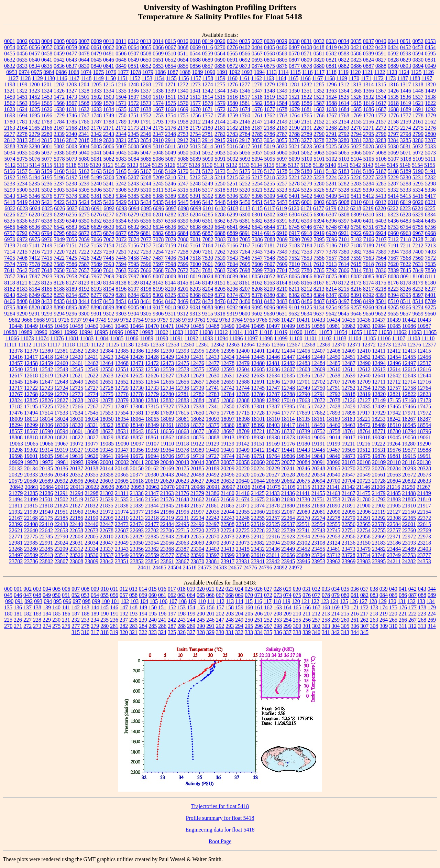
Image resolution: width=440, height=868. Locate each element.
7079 (171, 239)
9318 (220, 314)
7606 (257, 264)
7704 (282, 270)
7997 (134, 276)
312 (412, 626)
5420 (34, 202)
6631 (121, 227)
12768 (31, 394)
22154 (424, 512)
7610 (294, 264)
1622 (430, 103)
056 (114, 595)
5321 (257, 190)
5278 (294, 184)
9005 (133, 307)
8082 (356, 276)
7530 (208, 258)
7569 (418, 258)
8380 (269, 295)
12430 (182, 357)
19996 (92, 462)
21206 (378, 487)
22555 (333, 524)
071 (258, 595)
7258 (183, 252)
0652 (170, 60)
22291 (364, 518)
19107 (152, 444)
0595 (430, 53)
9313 (195, 314)
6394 (319, 221)
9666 (27, 320)
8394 (393, 295)
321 (133, 632)
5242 (121, 184)
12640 (364, 376)
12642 (394, 376)
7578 (34, 264)
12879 (122, 400)
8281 (121, 295)
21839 (137, 506)
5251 (232, 184)
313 (422, 626)
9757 (163, 320)
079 (335, 595)
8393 (381, 295)
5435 (158, 202)
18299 (31, 425)
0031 (307, 41)
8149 (208, 283)
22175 (46, 518)
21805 (409, 499)
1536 (406, 97)
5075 (22, 159)
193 (133, 614)
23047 (107, 543)
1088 (185, 72)
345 (364, 632)
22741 (303, 530)
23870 (197, 561)
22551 (303, 524)
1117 (319, 72)
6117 (269, 208)
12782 (197, 394)
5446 (195, 202)
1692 (430, 109)
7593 (109, 264)
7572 (430, 258)
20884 (47, 487)
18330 (122, 425)
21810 (424, 499)
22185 (61, 518)
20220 (243, 468)
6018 (393, 202)
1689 (406, 109)
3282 (368, 140)
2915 (220, 140)
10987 (424, 326)
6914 (257, 233)
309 (384, 626)
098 (86, 601)
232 (76, 620)
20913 (77, 487)
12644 (424, 376)
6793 (34, 233)
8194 (109, 289)
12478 (228, 363)
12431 (197, 357)
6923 (368, 233)
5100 (307, 159)
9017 (158, 307)
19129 (212, 444)
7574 (10, 264)
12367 (293, 345)
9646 (356, 314)
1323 (34, 91)
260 (345, 620)
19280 (409, 444)
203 (230, 614)
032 (316, 589)
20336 (46, 475)
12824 (16, 400)
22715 (182, 530)
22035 (212, 512)
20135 (46, 468)
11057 (370, 332)
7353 (307, 252)
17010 (288, 400)
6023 (22, 208)
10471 (167, 326)
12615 (409, 369)
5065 (344, 153)
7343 (257, 252)
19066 (46, 444)
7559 (356, 258)
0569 (282, 53)
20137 (76, 468)
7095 (319, 239)
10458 (76, 326)
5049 (170, 153)
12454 (394, 357)
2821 (121, 140)
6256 (71, 215)
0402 (245, 47)
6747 (319, 227)
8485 (294, 301)
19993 (77, 462)
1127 (13, 78)
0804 (269, 60)
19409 (243, 450)
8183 (22, 289)
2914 (208, 140)
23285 (46, 549)
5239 (84, 184)
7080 (183, 239)
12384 (107, 351)
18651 (152, 431)
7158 (158, 245)
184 (47, 614)
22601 (409, 524)
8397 (418, 295)
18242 (394, 419)
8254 (71, 295)
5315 (183, 190)
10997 (131, 332)
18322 (107, 425)
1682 (319, 109)
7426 (84, 258)
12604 (243, 369)
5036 (34, 153)
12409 (349, 351)
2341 (84, 134)
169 (335, 607)
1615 (356, 103)
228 (37, 620)
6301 (257, 215)
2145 (232, 122)
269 (432, 620)
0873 (245, 66)
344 (355, 632)
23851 (122, 561)
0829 (406, 60)
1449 (430, 91)
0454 (430, 47)
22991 (46, 543)
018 (181, 589)
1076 (111, 72)
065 (201, 595)
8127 (71, 283)
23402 (212, 549)
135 (8, 607)
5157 (22, 171)
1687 (381, 109)
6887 (208, 233)
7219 (47, 252)
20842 (16, 487)
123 (325, 601)
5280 (319, 184)
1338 (158, 91)
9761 (200, 320)
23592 (182, 555)
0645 (96, 60)
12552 (137, 369)
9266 (406, 307)
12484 (318, 363)
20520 (243, 475)
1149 (98, 78)
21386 (212, 493)
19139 (228, 444)
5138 (306, 165)
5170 (183, 171)
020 (201, 589)
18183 (348, 419)
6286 (220, 215)
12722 (31, 388)
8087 (381, 276)
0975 (36, 72)
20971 (183, 487)
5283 (356, 184)
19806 (288, 456)
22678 (107, 530)
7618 (368, 264)
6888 (220, 233)
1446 (406, 91)
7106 (369, 239)
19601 (31, 456)
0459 (59, 53)
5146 (405, 165)
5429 (121, 202)
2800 (430, 134)
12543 (61, 369)
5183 (344, 171)
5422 (59, 202)
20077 (288, 462)
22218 (152, 518)
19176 (288, 444)
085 (393, 595)
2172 (121, 128)
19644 (122, 456)
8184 (34, 289)
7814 (356, 270)
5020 (282, 146)
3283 (381, 140)
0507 (133, 53)
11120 (83, 345)
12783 (212, 394)
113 (230, 601)
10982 (349, 326)
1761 (257, 115)
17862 (318, 413)
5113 (22, 165)
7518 (195, 258)
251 (258, 620)
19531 (379, 450)
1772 (381, 115)
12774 (91, 394)
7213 (430, 245)
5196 (59, 177)
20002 (122, 462)
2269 (344, 128)
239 (143, 620)
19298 (16, 450)
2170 (96, 128)
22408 (31, 524)
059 (143, 595)
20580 (31, 481)
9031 (195, 307)
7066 (97, 239)
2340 (71, 134)
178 (422, 607)
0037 (368, 41)
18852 (137, 437)
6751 (368, 227)
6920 (331, 233)
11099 (281, 338)
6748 (331, 227)
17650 (197, 413)
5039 (71, 153)
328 (201, 632)
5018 (257, 146)
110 (202, 601)
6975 (35, 239)
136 (18, 607)
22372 (424, 518)
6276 (96, 215)
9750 (113, 320)
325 (172, 632)
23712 (333, 555)
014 (143, 589)
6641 (232, 227)
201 (210, 614)
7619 (381, 264)
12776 (122, 394)
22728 (258, 530)
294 (239, 626)
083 (374, 595)
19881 (394, 456)
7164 (208, 245)
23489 (409, 549)
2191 (307, 128)
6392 (294, 221)
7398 (406, 252)
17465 (394, 406)
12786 (258, 394)
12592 (212, 369)
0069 (195, 47)
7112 (393, 239)
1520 (282, 97)
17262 (61, 406)
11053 (325, 332)
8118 (9, 283)
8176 (393, 283)
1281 (294, 84)
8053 (282, 276)
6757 (10, 233)
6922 (356, 233)
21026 (243, 487)
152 (172, 607)
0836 (59, 66)
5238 (71, 184)
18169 (333, 419)
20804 (394, 481)
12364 (248, 345)
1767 (331, 115)
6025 (47, 208)
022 (220, 589)
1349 (282, 91)
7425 (71, 258)
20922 (92, 487)
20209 (228, 468)
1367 (381, 91)
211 (306, 614)
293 (230, 626)
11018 (266, 332)
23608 (243, 555)
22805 (91, 537)
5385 (133, 196)
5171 (195, 171)
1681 (307, 109)
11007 (191, 332)
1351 (307, 91)
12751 (333, 388)
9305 (146, 314)
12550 (107, 369)
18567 (31, 431)
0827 (381, 60)
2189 (282, 128)
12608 (303, 369)
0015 (170, 41)
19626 (91, 456)
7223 (96, 252)
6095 (146, 208)
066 (210, 595)
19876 (379, 456)
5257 (282, 184)
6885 (195, 233)
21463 (333, 493)
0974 (24, 72)
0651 (158, 60)
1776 (393, 115)
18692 (212, 431)
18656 (167, 431)
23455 (318, 549)
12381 (61, 351)
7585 (59, 264)
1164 (281, 78)
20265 (333, 468)
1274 (207, 84)
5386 (146, 196)
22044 (228, 512)
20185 (197, 468)
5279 (307, 184)
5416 (418, 196)
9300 (84, 314)
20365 (122, 475)
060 (153, 595)
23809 (91, 561)
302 (316, 626)
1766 (319, 115)
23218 (424, 543)
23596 (197, 555)
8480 (245, 301)
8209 (269, 289)
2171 (109, 128)
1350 (294, 91)
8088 (394, 276)
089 (432, 595)
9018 (170, 307)
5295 (418, 184)
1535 (393, 97)
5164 (109, 171)
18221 (363, 419)
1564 (34, 103)
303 (326, 626)
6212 (343, 208)
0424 (393, 47)
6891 (245, 233)
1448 (418, 91)
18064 (137, 419)
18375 (212, 425)
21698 (288, 499)
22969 (379, 537)
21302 (107, 493)
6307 (331, 215)
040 (393, 589)
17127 (364, 400)
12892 (273, 400)
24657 (235, 567)
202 (220, 614)
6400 (356, 221)
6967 (418, 233)
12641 (379, 376)
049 (47, 595)
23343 (122, 549)
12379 (31, 351)
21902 (379, 506)
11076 (57, 338)
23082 (258, 543)
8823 (47, 307)
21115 (303, 487)
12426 (137, 357)
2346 (146, 134)
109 (192, 601)
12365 (263, 345)
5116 (59, 165)
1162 (257, 78)
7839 (393, 270)
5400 (282, 196)
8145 (183, 283)
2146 (245, 122)
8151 (220, 283)
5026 (344, 146)
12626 (152, 376)
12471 (137, 363)
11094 (221, 338)
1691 (418, 109)
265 (393, 620)
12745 (258, 388)
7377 (319, 252)
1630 (59, 109)
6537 (47, 227)
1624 (22, 109)
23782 (16, 561)
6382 (257, 221)
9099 (282, 307)
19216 (363, 444)
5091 (220, 159)
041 (403, 589)
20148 (122, 468)
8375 (245, 295)
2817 (71, 140)
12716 (424, 382)
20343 (61, 475)
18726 (273, 431)
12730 (137, 388)
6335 (10, 221)
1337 (146, 91)
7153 (96, 245)
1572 (133, 103)
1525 (344, 97)
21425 (258, 493)
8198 (146, 289)
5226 (356, 177)
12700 (288, 382)
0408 (307, 47)
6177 (319, 208)
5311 (158, 190)
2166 (47, 128)
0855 (183, 66)
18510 (394, 425)
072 (268, 595)
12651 (107, 382)
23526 (76, 555)
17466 (409, 406)
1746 (71, 115)
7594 (121, 264)
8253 (59, 295)
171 (355, 607)
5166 (133, 171)
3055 (282, 140)
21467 (349, 493)
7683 (220, 270)
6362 (220, 221)
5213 (208, 177)
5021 (294, 146)
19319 (61, 450)
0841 (109, 66)
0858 (220, 66)
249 (239, 620)
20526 (258, 475)
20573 (424, 475)
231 (66, 620)
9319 (232, 314)
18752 (318, 431)
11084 (102, 338)
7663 (121, 270)
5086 (158, 159)
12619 (46, 376)
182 (27, 614)
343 (345, 632)
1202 (59, 84)
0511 (183, 53)
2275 (418, 128)
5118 (71, 165)
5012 (183, 146)
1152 (135, 78)
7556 (319, 258)
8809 (22, 307)
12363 (233, 345)
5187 (381, 171)
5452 (269, 202)
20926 (107, 487)
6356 (146, 221)
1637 (133, 109)
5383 (109, 196)
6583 (71, 227)
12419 (61, 357)
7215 (22, 252)
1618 (393, 103)
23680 (303, 555)
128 (373, 601)
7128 (418, 239)
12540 (16, 369)
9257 (356, 307)
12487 (349, 363)
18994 (303, 437)
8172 (344, 283)
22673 (91, 530)
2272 (381, 128)
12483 (303, 363)
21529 (107, 499)
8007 (158, 276)
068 (230, 595)
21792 (379, 499)
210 (297, 614)
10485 (197, 326)
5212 (195, 177)
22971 (394, 537)
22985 (31, 543)
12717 (16, 388)
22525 (273, 524)
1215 (108, 84)
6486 (10, 227)
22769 (424, 530)
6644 (269, 227)
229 (47, 620)
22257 (273, 518)
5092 (233, 159)
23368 (167, 549)
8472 (195, 301)
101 (115, 601)
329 (210, 632)
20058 (243, 462)
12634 (273, 376)
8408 (22, 301)
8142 (146, 283)
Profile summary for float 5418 (220, 818)
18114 (288, 419)
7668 (158, 270)
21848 (182, 506)
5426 (109, 202)
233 (85, 620)
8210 (282, 289)
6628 (84, 227)
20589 (46, 481)
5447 (208, 202)
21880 (288, 506)
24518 (190, 567)
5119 (83, 165)
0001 (10, 41)
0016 (183, 41)
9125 (307, 307)
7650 (59, 270)
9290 (22, 314)
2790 (319, 134)
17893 (333, 413)
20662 (288, 481)
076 (307, 595)
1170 (354, 78)
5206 (121, 177)
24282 (409, 561)
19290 (424, 444)
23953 (318, 561)
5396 (232, 196)
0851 (133, 66)
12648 (61, 382)
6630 (109, 227)
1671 (208, 109)
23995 (379, 561)
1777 (406, 115)
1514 (208, 97)
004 (47, 589)
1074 (86, 72)
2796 (381, 134)
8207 (245, 289)
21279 (16, 493)
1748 (96, 115)
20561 (379, 475)
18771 (379, 431)
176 (403, 607)
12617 (16, 376)
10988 (10, 332)
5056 (245, 153)
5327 (331, 190)
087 (412, 595)
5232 (430, 177)
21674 (243, 499)
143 (85, 607)
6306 (319, 215)
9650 (368, 314)
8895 (71, 307)
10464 (137, 326)
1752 (146, 115)
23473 (349, 549)
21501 (46, 499)
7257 (170, 252)
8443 (71, 301)
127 (363, 601)
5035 (22, 153)
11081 (72, 338)
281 (114, 626)
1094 (259, 72)
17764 (273, 413)
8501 (381, 301)
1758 (220, 115)
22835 (152, 537)
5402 (307, 196)
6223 (405, 208)
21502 (61, 499)
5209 (158, 177)
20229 (273, 468)
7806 (344, 270)
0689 (208, 60)
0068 (183, 47)
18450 (318, 425)
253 (278, 620)
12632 (243, 376)
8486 (307, 301)
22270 (303, 518)
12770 (61, 394)
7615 (356, 264)
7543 (232, 258)
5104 (356, 159)
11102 (325, 338)
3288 (10, 146)
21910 (409, 506)
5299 (10, 190)
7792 (331, 270)
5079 (72, 159)
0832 (10, 66)
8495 (331, 301)
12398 (228, 351)
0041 (393, 41)
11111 (10, 345)
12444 (243, 357)
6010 (356, 202)
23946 (303, 561)
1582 (257, 103)
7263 (232, 252)
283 (133, 626)
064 (191, 595)
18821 (61, 437)
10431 (303, 320)
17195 (31, 406)
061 (162, 595)
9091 (220, 307)
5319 (232, 190)
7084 (233, 239)
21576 (167, 499)
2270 (356, 128)
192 (124, 614)
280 (104, 626)
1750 (121, 115)
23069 (197, 543)
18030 (77, 419)
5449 (232, 202)
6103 (233, 208)
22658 (76, 530)
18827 (91, 437)
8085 (369, 276)
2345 (133, 134)
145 (104, 607)
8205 (220, 289)
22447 (107, 524)
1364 (344, 91)
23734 (364, 555)
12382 (76, 351)
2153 (331, 122)
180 (8, 614)
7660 (96, 270)
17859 (303, 413)
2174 (146, 128)
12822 (409, 394)
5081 (97, 159)
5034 (10, 153)
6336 (22, 221)
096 (67, 601)
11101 (310, 338)
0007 (84, 41)
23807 (61, 561)
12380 (46, 351)
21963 (91, 512)
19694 (152, 456)
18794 (409, 431)
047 (27, 595)
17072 (318, 400)
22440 (76, 524)
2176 (170, 128)
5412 (368, 196)
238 (133, 620)
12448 (303, 357)
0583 (344, 53)
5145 (393, 165)
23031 (76, 543)
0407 (294, 47)
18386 (228, 425)
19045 (394, 437)
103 (134, 601)
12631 (228, 376)
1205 (96, 84)
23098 (288, 543)
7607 (269, 264)
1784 (59, 122)
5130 (207, 165)
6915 (269, 233)
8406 (10, 301)
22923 (288, 537)
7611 (306, 264)
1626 (47, 109)
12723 (46, 388)
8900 (121, 307)
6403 (381, 221)
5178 (282, 171)
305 (345, 626)
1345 (232, 91)
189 (95, 614)
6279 (133, 215)
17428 (333, 406)
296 (258, 626)
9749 (101, 320)
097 (77, 601)
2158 (393, 122)
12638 (333, 376)
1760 (245, 115)
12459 (46, 363)
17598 (152, 413)
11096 (236, 338)
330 (220, 632)
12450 (333, 357)
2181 (220, 128)
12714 (409, 382)
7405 (10, 258)
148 (133, 607)
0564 (220, 53)
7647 (34, 270)
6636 (170, 227)
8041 (245, 276)
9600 (245, 314)
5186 (368, 171)
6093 (121, 208)
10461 (107, 326)
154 (191, 607)
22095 (349, 512)
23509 (31, 555)
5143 (368, 165)
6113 (245, 208)
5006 (109, 146)
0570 (294, 53)
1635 (121, 109)
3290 (34, 146)
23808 (76, 561)
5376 (47, 196)
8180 (430, 283)
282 (124, 626)
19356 (137, 450)
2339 (59, 134)
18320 (76, 425)
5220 (282, 177)
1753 (158, 115)
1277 (244, 84)
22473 (122, 524)
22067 (288, 512)
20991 (213, 487)
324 (162, 632)
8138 (121, 283)
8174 (368, 283)
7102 (356, 239)
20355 (91, 475)
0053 (430, 41)
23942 (273, 561)
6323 (393, 215)
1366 (368, 91)
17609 (167, 413)
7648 (47, 270)
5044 (109, 153)
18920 (243, 437)
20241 (288, 468)
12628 (182, 376)
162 (268, 607)
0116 (207, 47)
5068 (381, 153)
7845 (406, 270)
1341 (195, 91)
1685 (356, 109)
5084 (134, 159)
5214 (220, 177)
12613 (379, 369)
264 (384, 620)
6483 (406, 221)
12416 (16, 357)
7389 (381, 252)
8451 (121, 301)
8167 (319, 283)
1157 (195, 78)
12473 (167, 363)
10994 (86, 332)
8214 (331, 289)
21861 (212, 506)
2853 (133, 140)
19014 (333, 437)
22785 (46, 537)
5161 (71, 171)
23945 (288, 561)
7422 (59, 258)
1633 (96, 109)
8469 (183, 301)
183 (37, 614)
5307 (109, 190)
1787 (96, 122)
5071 (406, 153)
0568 (269, 53)
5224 (331, 177)
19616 (76, 456)
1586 (307, 103)
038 (374, 589)
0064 (133, 47)
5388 (158, 196)
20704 (349, 481)
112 (220, 601)
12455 (409, 357)
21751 (318, 499)
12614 (394, 369)
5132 (232, 165)
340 (316, 632)
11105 (369, 338)
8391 (356, 295)
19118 (182, 444)
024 (239, 589)
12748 (288, 388)
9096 (269, 307)
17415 (303, 406)
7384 (368, 252)
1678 (282, 109)
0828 (393, 60)
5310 (146, 190)
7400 (418, 252)
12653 (137, 382)
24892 (280, 567)
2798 (406, 134)
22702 (152, 530)
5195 (47, 177)
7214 (10, 252)
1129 (37, 78)
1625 (34, 109)
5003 (71, 146)
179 (432, 607)
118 (277, 601)
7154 (109, 245)
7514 (183, 258)
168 (326, 607)
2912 (183, 140)
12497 (409, 363)
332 (239, 632)
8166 (307, 283)
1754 (170, 115)
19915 (409, 456)
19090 (122, 444)
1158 (208, 78)
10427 (288, 320)
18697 (228, 431)
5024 (319, 146)
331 (230, 632)
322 (143, 632)
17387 (273, 406)
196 (162, 614)
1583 (269, 103)
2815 (47, 140)
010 (104, 589)
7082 (208, 239)
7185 (319, 245)
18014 (46, 419)
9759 (188, 320)
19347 (122, 450)
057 (124, 595)
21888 (318, 506)
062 (172, 595)
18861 (152, 437)
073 (278, 595)
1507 (133, 97)
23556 (137, 555)
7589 (96, 264)
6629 (96, 227)
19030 (379, 437)
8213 (319, 289)
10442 (409, 320)
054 (95, 595)
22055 (243, 512)
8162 (257, 283)
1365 (356, 91)
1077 (123, 72)
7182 (282, 245)
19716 (182, 456)
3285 (406, 140)
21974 (122, 512)
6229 (47, 215)
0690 (220, 60)
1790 (133, 122)
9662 (14, 320)
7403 (430, 252)
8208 (257, 289)
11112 (25, 345)
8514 (418, 301)
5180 (307, 171)
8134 (109, 283)
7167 (245, 245)
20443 (167, 475)
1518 (257, 97)
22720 (197, 530)
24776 (250, 567)
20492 (212, 475)
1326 (59, 91)
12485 (333, 363)
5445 (183, 202)
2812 (10, 140)
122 (315, 601)
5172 (208, 171)
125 (344, 601)
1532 (368, 97)
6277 (109, 215)
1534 (381, 97)
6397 (344, 221)
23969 (349, 561)
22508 (228, 524)
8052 (270, 276)
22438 (61, 524)
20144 (107, 468)
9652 (381, 314)
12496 (394, 363)
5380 (84, 196)
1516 (232, 97)
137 (27, 607)
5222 (307, 177)
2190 (294, 128)
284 (143, 626)
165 (297, 607)
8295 (146, 295)
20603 (107, 481)
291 (210, 626)
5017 (245, 146)
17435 (364, 406)
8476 (220, 301)
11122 (97, 345)
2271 (368, 128)
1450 (10, 97)
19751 (258, 456)
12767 (16, 394)
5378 (71, 196)
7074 (134, 239)
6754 (406, 227)
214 (335, 614)
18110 (273, 419)
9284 (10, 314)
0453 (418, 47)
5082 (109, 159)
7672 (183, 270)
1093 (247, 72)
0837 (71, 66)
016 (162, 589)
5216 (245, 177)
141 (66, 607)
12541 (31, 369)
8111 (431, 276)
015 (153, 589)
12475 (182, 363)
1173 (390, 78)
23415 (243, 549)
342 (335, 632)
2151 (307, 122)
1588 (331, 103)
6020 (418, 202)
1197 (427, 78)
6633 (146, 227)
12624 (122, 376)
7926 (59, 276)
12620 (61, 376)
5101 (319, 159)
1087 (173, 72)
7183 (294, 245)
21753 (333, 499)
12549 (91, 369)
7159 (170, 245)
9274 (418, 307)
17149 (379, 400)
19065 (31, 444)
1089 (197, 72)
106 (163, 601)
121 (306, 601)
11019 (281, 332)
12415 (424, 351)
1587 (319, 103)
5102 (332, 159)
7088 (270, 239)
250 (249, 620)
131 (402, 601)
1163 (269, 78)
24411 (144, 567)
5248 (195, 184)
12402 (273, 351)
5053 (220, 153)
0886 (356, 66)
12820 (379, 394)
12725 (76, 388)
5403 (319, 196)
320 (124, 632)
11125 (112, 345)
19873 (349, 456)
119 (286, 601)
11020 (295, 332)
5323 (282, 190)
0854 (170, 66)
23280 (31, 549)
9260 (368, 307)
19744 (228, 456)
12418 (46, 357)
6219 (368, 208)
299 (287, 626)
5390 (183, 196)
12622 (91, 376)
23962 (333, 561)
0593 (406, 53)
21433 (273, 493)
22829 (137, 537)
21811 (16, 506)
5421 (47, 202)
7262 (220, 252)
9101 (294, 307)
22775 (31, 537)
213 (326, 614)
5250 (220, 184)
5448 (220, 202)
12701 (303, 382)
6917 (294, 233)
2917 (245, 140)
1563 (22, 103)
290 (201, 626)
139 (47, 607)
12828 (76, 400)
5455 (294, 202)
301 (307, 626)
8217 (368, 289)
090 (9, 601)
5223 (319, 177)
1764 (294, 115)
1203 (71, 84)
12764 (424, 388)
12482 (288, 363)
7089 (282, 239)
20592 (61, 481)
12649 (76, 382)
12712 (394, 382)
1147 (74, 78)
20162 (152, 468)
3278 (319, 140)
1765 (307, 115)
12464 (107, 363)
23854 (152, 561)
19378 (182, 450)
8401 (430, 295)
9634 (307, 314)
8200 (170, 289)
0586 (356, 53)
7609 (282, 264)
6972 (22, 239)
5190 (418, 171)
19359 (152, 450)
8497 (344, 301)
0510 (170, 53)
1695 (34, 115)
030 (297, 589)
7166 (232, 245)
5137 (294, 165)
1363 (331, 91)
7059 (84, 239)
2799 (418, 134)
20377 (137, 475)
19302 (31, 450)
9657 (406, 314)
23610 (258, 555)
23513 (46, 555)
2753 (183, 134)
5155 (430, 165)
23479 (364, 549)
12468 (122, 363)
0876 (282, 66)
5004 (84, 146)
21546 (137, 499)
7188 (356, 245)
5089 (196, 159)
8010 (183, 276)
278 (85, 626)
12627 (167, 376)
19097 (137, 444)
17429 (349, 406)
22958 (364, 537)
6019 (406, 202)
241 (162, 620)
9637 (319, 314)
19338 (91, 450)
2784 (245, 134)
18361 (167, 425)
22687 (122, 530)
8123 (34, 283)
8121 (22, 283)
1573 (146, 103)
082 (364, 595)
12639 (349, 376)
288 (181, 626)
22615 (424, 524)
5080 (84, 159)
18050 (107, 419)
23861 (167, 561)
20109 (379, 462)
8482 (269, 301)
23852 (137, 561)
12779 (152, 394)
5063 (319, 153)
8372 (220, 295)
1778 (418, 115)
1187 (402, 78)
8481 (257, 301)
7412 (34, 258)
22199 (91, 518)
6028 (84, 208)
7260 (195, 252)
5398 (257, 196)
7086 (257, 239)
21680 (273, 499)
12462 (91, 363)
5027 (356, 146)
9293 (47, 314)
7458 (133, 258)
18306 (46, 425)
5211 (183, 177)
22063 (273, 512)
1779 (430, 115)
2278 (22, 134)
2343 (109, 134)
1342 (208, 91)
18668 (182, 431)
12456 (424, 357)
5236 (47, 184)
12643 (409, 376)
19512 (364, 450)
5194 (34, 177)
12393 (182, 351)
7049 (59, 239)
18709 (243, 431)
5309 (133, 190)
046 (18, 595)
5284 (368, 184)
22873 (228, 537)
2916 (232, 140)
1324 (47, 91)
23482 (379, 549)
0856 (195, 66)
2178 (183, 128)
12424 (122, 357)
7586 (71, 264)
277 (76, 626)
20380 (152, 475)
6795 (59, 233)
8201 (183, 289)
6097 (171, 208)
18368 (182, 425)
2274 (406, 128)
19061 (424, 437)
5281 (331, 184)
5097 (282, 159)
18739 (303, 431)
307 (364, 626)
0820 (319, 60)
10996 (116, 332)
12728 (107, 388)
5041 (96, 153)
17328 (182, 406)
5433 (133, 202)
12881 (152, 400)
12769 (46, 394)
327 (191, 632)
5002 (59, 146)
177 (412, 607)
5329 (356, 190)
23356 (137, 549)
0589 (368, 53)
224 (432, 614)
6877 (121, 233)
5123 (133, 165)
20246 (303, 468)
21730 (303, 499)
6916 (282, 233)
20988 (198, 487)
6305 (307, 215)
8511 (405, 301)
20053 (212, 462)
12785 (243, 394)
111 (211, 601)
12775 (107, 394)
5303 (59, 190)
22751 (349, 530)
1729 (59, 115)
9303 (121, 314)
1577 (195, 103)
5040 (84, 153)
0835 (47, 66)
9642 (331, 314)
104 (144, 601)
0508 (146, 53)
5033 (430, 146)
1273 (195, 84)
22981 (16, 543)
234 (95, 620)
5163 (96, 171)
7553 (307, 258)
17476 (16, 413)
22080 (303, 512)
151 (162, 607)
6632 (133, 227)
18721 (258, 431)
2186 (245, 128)
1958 (183, 122)
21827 (76, 506)
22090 (333, 512)
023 (230, 589)
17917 (364, 413)
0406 (282, 47)
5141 (343, 165)
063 (181, 595)
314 (432, 626)
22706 (167, 530)
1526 (356, 97)
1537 (418, 97)
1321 (10, 91)
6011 (368, 202)
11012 (221, 332)
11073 (27, 338)
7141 (34, 245)
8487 (319, 301)
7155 (121, 245)
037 (364, 589)
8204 (208, 289)
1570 (109, 103)
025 (249, 589)
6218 (356, 208)
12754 (364, 388)
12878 (107, 400)
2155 (356, 122)
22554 (318, 524)
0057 (47, 47)
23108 (318, 543)
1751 (133, 115)
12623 (107, 376)
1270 (158, 84)
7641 (10, 270)
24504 (175, 567)
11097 (251, 338)
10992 (71, 332)
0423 (381, 47)
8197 (133, 289)
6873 (96, 233)
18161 (318, 419)
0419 (331, 47)
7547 (257, 258)
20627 (197, 481)
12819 (364, 394)
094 (48, 601)
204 (239, 614)
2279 (34, 134)
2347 (158, 134)
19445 (318, 450)
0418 (319, 47)
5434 (146, 202)
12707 (333, 382)
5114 (35, 165)
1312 (343, 84)
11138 (127, 345)
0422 (368, 47)
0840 (96, 66)
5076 (35, 159)
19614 (61, 456)
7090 (295, 239)
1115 (295, 72)
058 (133, 595)
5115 (47, 165)
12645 (16, 382)
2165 (34, 128)
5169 (170, 171)
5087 (171, 159)
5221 (294, 177)
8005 (146, 276)
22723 (212, 530)
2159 (406, 122)
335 (268, 632)
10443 (424, 320)
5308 (121, 190)
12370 (339, 345)
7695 (232, 270)
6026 (59, 208)
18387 (243, 425)
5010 (158, 146)
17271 (107, 406)
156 (210, 607)
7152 (84, 245)
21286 (46, 493)
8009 (171, 276)
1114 (283, 72)
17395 (288, 406)
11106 (384, 338)
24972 (296, 567)
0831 (430, 60)
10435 (349, 320)
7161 (195, 245)
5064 (331, 153)
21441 (303, 493)
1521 (294, 97)
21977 (137, 512)
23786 (31, 561)
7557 (331, 258)
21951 (61, 512)
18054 (122, 419)
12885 (212, 400)
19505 (349, 450)
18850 (122, 437)
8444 (84, 301)
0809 (307, 60)
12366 (278, 345)
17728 (258, 413)
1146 (62, 78)
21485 (394, 493)
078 (326, 595)
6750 (356, 227)
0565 (232, 53)
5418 (10, 202)
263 (374, 620)
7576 (22, 264)
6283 (183, 215)
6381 (245, 221)
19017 (349, 437)
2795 (368, 134)
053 (85, 595)
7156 (133, 245)
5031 (406, 146)
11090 (161, 338)
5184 (356, 171)
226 (18, 620)
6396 (331, 221)
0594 (418, 53)
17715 (243, 413)
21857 (197, 506)
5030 (393, 146)
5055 (232, 153)
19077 (92, 444)
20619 (152, 481)
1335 (121, 91)
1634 (109, 109)
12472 (152, 363)
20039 (152, 462)
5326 (319, 190)
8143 (158, 283)
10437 (379, 320)
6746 (307, 227)
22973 (424, 537)
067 (220, 595)
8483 (282, 301)
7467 (146, 258)
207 (268, 614)
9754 (138, 320)
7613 (331, 264)
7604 (232, 264)
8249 (34, 295)
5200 (109, 177)
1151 (123, 78)
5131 (219, 165)
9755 (151, 320)
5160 (59, 171)
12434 (228, 357)
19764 (273, 456)
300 (297, 626)
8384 (319, 295)
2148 (269, 122)
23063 (182, 543)
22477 (152, 524)
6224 (418, 208)
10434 (333, 320)
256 (307, 620)
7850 (430, 270)
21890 (333, 506)
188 (85, 614)
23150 (364, 543)
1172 (378, 78)
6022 (10, 208)
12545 (76, 369)
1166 (305, 78)
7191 (393, 245)
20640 (243, 481)
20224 (258, 468)
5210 (170, 177)
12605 (258, 369)
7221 (71, 252)
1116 (307, 72)
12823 (424, 394)
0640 (34, 60)
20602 (91, 481)
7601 (208, 264)
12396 (212, 351)
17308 (137, 406)
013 (133, 589)
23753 (409, 555)
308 (374, 626)
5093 (245, 159)
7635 (430, 264)
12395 (197, 351)
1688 (393, 109)
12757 (394, 388)
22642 (46, 530)
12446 (273, 357)
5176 (257, 171)
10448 (16, 326)
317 (95, 632)
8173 (356, 283)
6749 (344, 227)
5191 (430, 171)
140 (56, 607)
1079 (148, 72)
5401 (294, 196)
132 (411, 601)
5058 (269, 153)
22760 (409, 530)
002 (27, 589)
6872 (84, 233)
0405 (269, 47)
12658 (212, 382)
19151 (258, 444)
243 (181, 620)
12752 (349, 388)
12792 (333, 394)
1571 (121, 103)
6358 (170, 221)
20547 (349, 475)
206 (258, 614)
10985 (394, 326)
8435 (59, 301)
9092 (232, 307)
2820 (109, 140)
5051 (195, 153)
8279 (109, 295)
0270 (220, 47)
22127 (394, 512)
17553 (107, 413)
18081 (183, 419)
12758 (409, 388)
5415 (406, 196)
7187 (344, 245)
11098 (266, 338)
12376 (414, 345)
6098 (183, 208)
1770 (368, 115)
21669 (228, 499)
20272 (364, 468)
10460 (91, 326)
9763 (225, 320)
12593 (228, 369)
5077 (47, 159)
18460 (333, 425)
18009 (16, 419)
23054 (152, 543)
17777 (288, 413)
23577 (167, 555)
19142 (243, 444)
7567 (393, 258)
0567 (257, 53)
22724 (228, 530)
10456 (61, 326)
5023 (307, 146)
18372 (197, 425)
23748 (379, 555)
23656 (288, 555)
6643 (257, 227)
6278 (121, 215)
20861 (32, 487)
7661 (109, 270)
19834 (303, 456)
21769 (349, 499)
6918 (307, 233)
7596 (146, 264)
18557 (16, 431)
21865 (228, 506)
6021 (430, 202)
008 (85, 589)
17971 (409, 413)
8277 (96, 295)
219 (384, 614)
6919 (319, 233)
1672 (220, 109)
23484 (394, 549)
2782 (220, 134)
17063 (303, 400)
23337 (107, 549)
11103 (340, 338)
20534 (318, 475)
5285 (381, 184)
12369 (323, 345)
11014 (236, 332)
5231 (418, 177)
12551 (122, 369)
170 (345, 607)
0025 (245, 41)
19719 (197, 456)
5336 (430, 190)
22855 (197, 537)
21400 (228, 493)
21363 (167, 493)
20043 (182, 462)
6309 (356, 215)
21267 (423, 487)
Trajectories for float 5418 (220, 806)
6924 (381, 233)
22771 (16, 537)
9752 (126, 320)
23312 (76, 549)
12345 (142, 345)
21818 (46, 506)
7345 (269, 252)
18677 (197, 431)
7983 (121, 276)
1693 (10, 115)
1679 (294, 109)
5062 (307, 153)
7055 (72, 239)
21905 (394, 506)
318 (104, 632)
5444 (170, 202)
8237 (430, 289)
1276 (232, 84)
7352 (294, 252)
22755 (379, 530)
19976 (46, 462)
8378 (257, 295)
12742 (228, 388)
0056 (34, 47)
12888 (243, 400)
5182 (331, 171)
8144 (170, 283)
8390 (344, 295)
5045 (121, 153)
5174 (232, 171)
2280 (47, 134)
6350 (84, 221)
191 (114, 614)
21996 (182, 512)
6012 (381, 202)
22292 (379, 518)
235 (104, 620)
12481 (273, 363)
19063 (16, 444)
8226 (406, 289)
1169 (342, 78)
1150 (111, 78)
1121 (367, 72)
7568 (406, 258)
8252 (47, 295)
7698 (245, 270)
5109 (418, 159)
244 (191, 620)
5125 (157, 165)
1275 (220, 84)
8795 (10, 307)
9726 (64, 320)
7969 (109, 276)
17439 (379, 406)
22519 (258, 524)
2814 (34, 140)
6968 (430, 233)
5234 (22, 184)
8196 (121, 289)
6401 (368, 221)
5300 (22, 190)
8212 (307, 289)
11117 (54, 345)
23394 (197, 549)
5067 (368, 153)
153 (181, 607)
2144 (220, 122)
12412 (394, 351)
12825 (31, 400)
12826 (46, 400)
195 (153, 614)
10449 (31, 326)
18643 (137, 431)
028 (278, 589)
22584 (394, 524)
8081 (344, 276)
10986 (409, 326)
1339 (170, 91)
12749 (303, 388)
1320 (430, 84)
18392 (258, 425)
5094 (257, 159)
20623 (182, 481)
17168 (409, 400)
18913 (228, 437)
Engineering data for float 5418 (220, 830)
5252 (245, 184)
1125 (416, 72)
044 (432, 589)
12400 (243, 351)
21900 (364, 506)
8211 (294, 289)
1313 (356, 84)
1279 (269, 84)
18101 (258, 419)
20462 (182, 475)
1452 (34, 97)
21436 (288, 493)
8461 (146, 301)
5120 (96, 165)
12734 (167, 388)
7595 (133, 264)
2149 (282, 122)
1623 (10, 109)
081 (355, 595)
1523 (319, 97)
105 (154, 601)
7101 (344, 239)
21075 (274, 487)
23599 (228, 555)
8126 (59, 283)
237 (124, 620)
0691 (232, 60)
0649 (133, 60)
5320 (245, 190)
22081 (318, 512)
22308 (394, 518)
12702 (318, 382)
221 (403, 614)
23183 (379, 543)
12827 (61, 400)
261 (355, 620)
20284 (394, 468)
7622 (406, 264)
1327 (71, 91)
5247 (183, 184)
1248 (133, 84)
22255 (258, 518)
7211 (405, 245)
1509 (146, 97)
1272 (183, 84)
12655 (167, 382)
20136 (61, 468)
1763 (282, 115)
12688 (243, 382)
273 (37, 626)
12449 (318, 357)
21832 (91, 506)
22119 (379, 512)
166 (307, 607)
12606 (273, 369)
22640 (31, 530)
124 (334, 601)
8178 (406, 283)
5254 (257, 184)
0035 (356, 41)
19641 (107, 456)
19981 (62, 462)
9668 (39, 320)
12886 (228, 400)
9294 (59, 314)
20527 (273, 475)
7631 (418, 264)
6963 (406, 233)
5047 (146, 153)
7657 (84, 270)
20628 (212, 481)
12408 (333, 351)
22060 (258, 512)
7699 (257, 270)
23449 (288, 549)
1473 (71, 97)
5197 (71, 177)
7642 (22, 270)
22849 (182, 537)
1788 (109, 122)
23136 (349, 543)
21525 (91, 499)
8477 (232, 301)
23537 (107, 555)
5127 (182, 165)
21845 (167, 506)
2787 (282, 134)
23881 (212, 561)
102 (125, 601)
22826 (122, 537)
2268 (331, 128)
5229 (393, 177)
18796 (424, 431)
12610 (333, 369)
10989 (25, 332)
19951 (424, 456)
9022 (183, 307)
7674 (195, 270)
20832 (409, 481)
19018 (364, 437)
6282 (170, 215)
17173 (424, 400)
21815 (31, 506)
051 (66, 595)
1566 (59, 103)
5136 (281, 165)
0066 (158, 47)
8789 (430, 301)
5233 (10, 184)
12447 (288, 357)
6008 (344, 202)
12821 (394, 394)
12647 (46, 382)
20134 (31, 468)
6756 (430, 227)
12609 (318, 369)
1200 (34, 84)
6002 (319, 202)
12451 (349, 357)
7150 (59, 245)
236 (114, 620)
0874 (257, 66)
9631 (282, 314)
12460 (61, 363)
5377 (59, 196)
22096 (364, 512)
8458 (133, 301)
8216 (356, 289)
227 (27, 620)
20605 (122, 481)
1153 (147, 78)
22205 (107, 518)
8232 (418, 289)
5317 (208, 190)
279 (95, 626)
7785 (319, 270)
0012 (133, 41)
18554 (424, 425)
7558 (344, 258)
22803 (76, 537)
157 (220, 607)
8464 (158, 301)
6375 (232, 221)
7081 (196, 239)
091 (19, 601)
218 (374, 614)
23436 (273, 549)
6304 (294, 215)
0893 (406, 66)
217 (364, 614)
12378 (16, 351)
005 (56, 589)
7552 (294, 258)
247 (220, 620)
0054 (10, 47)
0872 (232, 66)
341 (326, 632)
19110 (167, 444)
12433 (212, 357)
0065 (146, 47)
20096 (333, 462)
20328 (424, 468)
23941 (258, 561)
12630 (212, 376)
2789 (307, 134)
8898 (96, 307)
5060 (282, 153)
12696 (273, 382)
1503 (109, 97)
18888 (212, 437)
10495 (258, 326)
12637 (318, 376)
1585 (294, 103)
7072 (121, 239)
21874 (258, 506)
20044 (197, 462)
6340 (71, 221)
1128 (25, 78)
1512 (183, 97)
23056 (167, 543)
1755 (183, 115)
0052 (418, 41)
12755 (379, 388)
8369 (208, 295)
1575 (170, 103)
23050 (137, 543)
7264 (245, 252)
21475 (364, 493)
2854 (146, 140)
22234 (197, 518)
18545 (409, 425)
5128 (195, 165)
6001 (307, 202)
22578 (379, 524)
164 (287, 607)
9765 (250, 320)
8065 (295, 276)
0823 (356, 60)
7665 (133, 270)
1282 (306, 84)
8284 (133, 295)
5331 (381, 190)
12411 (379, 351)
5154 (417, 165)
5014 (208, 146)
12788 (288, 394)
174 (384, 607)
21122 (318, 487)
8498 (356, 301)
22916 (273, 537)
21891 (349, 506)
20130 (424, 462)
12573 (182, 369)
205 (249, 614)
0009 (96, 41)
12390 (167, 351)
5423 (71, 202)
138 (37, 607)
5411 (356, 196)
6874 (109, 233)
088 (422, 595)
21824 (61, 506)
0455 (10, 53)
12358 (172, 345)
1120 (355, 72)
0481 (109, 53)
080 (345, 595)
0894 (418, 66)
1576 (183, 103)
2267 (319, 128)
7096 (332, 239)
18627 (107, 431)
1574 (158, 103)
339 (307, 632)
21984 (152, 512)
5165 (121, 171)
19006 (318, 437)
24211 (394, 561)
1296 (331, 84)
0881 (331, 66)
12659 (228, 382)
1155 (171, 78)
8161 (245, 283)
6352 (96, 221)
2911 (170, 140)
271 (18, 626)
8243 (10, 295)
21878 (273, 506)
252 (268, 620)
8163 (269, 283)
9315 (208, 314)
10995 (101, 332)
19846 (333, 456)
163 (278, 607)
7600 (195, 264)
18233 (378, 419)
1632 (84, 109)
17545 (91, 413)
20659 (273, 481)
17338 (197, 406)
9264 (381, 307)
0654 (183, 60)
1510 (158, 97)
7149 (47, 245)
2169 (84, 128)
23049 (122, 543)
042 (412, 589)
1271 (170, 84)
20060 (258, 462)
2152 (319, 122)
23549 (122, 555)
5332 (393, 190)
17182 (16, 406)
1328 (84, 91)
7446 (121, 258)
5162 (84, 171)
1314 (368, 84)
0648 (121, 60)
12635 (288, 376)
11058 (385, 332)
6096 (158, 208)
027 (268, 589)
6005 (331, 202)
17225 (46, 406)
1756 (195, 115)
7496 (170, 258)
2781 (208, 134)
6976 (47, 239)
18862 (167, 437)
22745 (333, 530)
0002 (22, 41)
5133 (244, 165)
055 (104, 595)
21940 (46, 512)
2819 (96, 140)
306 (355, 626)
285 (153, 626)
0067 (170, 47)
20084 (303, 462)
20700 (333, 481)
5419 (22, 202)
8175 (381, 283)
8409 (34, 301)
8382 (294, 295)
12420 (76, 357)
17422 (318, 406)
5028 (368, 146)
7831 (368, 270)
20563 (394, 475)
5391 (195, 196)
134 (431, 601)
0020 (220, 41)
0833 (22, 66)
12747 (273, 388)
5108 (406, 159)
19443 (303, 450)
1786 (84, 122)
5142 (355, 165)
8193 (96, 289)
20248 (318, 468)
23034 (91, 543)
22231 (182, 518)
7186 (331, 245)
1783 (47, 122)
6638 (195, 227)
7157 (146, 245)
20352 (76, 475)
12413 (409, 351)
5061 (294, 153)
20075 (273, 462)
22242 (212, 518)
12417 (31, 357)
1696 (47, 115)
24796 (265, 567)
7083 (220, 239)
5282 (344, 184)
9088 (208, 307)
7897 (35, 276)
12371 (354, 345)
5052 (208, 153)
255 (297, 620)
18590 (46, 431)
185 (56, 614)
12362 (218, 345)
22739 (288, 530)
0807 (294, 60)
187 (76, 614)
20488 (197, 475)
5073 (430, 153)
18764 (364, 431)
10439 (394, 320)
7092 (307, 239)
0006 (71, 41)
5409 (331, 196)
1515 (220, 97)
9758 (175, 320)
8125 (47, 283)
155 (201, 607)
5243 (133, 184)
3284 (393, 140)
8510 (393, 301)
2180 (208, 128)
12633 (258, 376)
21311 (122, 493)
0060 (84, 47)
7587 (84, 264)
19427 (273, 450)
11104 (355, 338)
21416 (243, 493)
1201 (46, 84)
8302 (158, 295)
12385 (122, 351)
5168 (158, 171)
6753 (393, 227)
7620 (393, 264)
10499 (288, 326)
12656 (182, 382)
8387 (331, 295)
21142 (348, 487)
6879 (133, 233)
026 (258, 589)
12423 (107, 357)
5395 (220, 196)
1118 (331, 72)
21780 (364, 499)
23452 (303, 549)
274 (47, 626)
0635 (22, 60)
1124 (404, 72)
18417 (288, 425)
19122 (197, 444)
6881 (146, 233)
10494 (243, 326)
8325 (170, 295)
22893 (243, 537)
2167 (59, 128)
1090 (210, 72)
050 (56, 595)
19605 (46, 456)
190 (104, 614)
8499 (368, 301)
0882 (344, 66)
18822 (76, 437)
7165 (220, 245)
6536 (34, 227)
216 (355, 614)
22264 (288, 518)
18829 (107, 437)
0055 (22, 47)
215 (345, 614)
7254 (158, 252)
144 (95, 607)
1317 (405, 84)
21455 (318, 493)
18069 (167, 419)
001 (18, 589)
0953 (12, 72)
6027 (72, 208)
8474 (208, 301)
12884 (197, 400)
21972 (107, 512)
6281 (158, 215)
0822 (344, 60)
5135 (269, 165)
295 (249, 626)
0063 (121, 47)
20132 (16, 468)
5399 (269, 196)
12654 (152, 382)
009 (95, 589)
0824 (368, 60)
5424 (84, 202)
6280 (146, 215)
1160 (232, 78)
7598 (170, 264)
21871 (243, 506)
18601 (76, 431)
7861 (22, 276)
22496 (197, 524)
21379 (197, 493)
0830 (418, 60)
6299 (232, 215)
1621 (418, 103)
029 (287, 589)
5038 (59, 153)
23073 (243, 543)
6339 (59, 221)
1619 (406, 103)
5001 (47, 146)
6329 (418, 215)
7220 (59, 252)
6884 (183, 233)
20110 (394, 462)
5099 (295, 159)
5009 (146, 146)
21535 (122, 499)
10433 (318, 320)
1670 (195, 109)
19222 (378, 444)
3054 (269, 140)
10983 (364, 326)
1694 (22, 115)
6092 (109, 208)
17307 (122, 406)
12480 (258, 363)
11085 (117, 338)
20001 (107, 462)
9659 (418, 314)
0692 (245, 60)
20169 (167, 468)
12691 (258, 382)
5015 (220, 146)
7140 (22, 245)
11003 (176, 332)
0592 (393, 53)
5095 (270, 159)
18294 (16, 425)
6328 (406, 215)
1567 (71, 103)
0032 (319, 41)
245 (201, 620)
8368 (195, 295)
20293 (409, 468)
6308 (344, 215)
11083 (87, 338)
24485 (159, 567)
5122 (120, 165)
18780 (394, 431)
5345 (22, 196)
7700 (269, 270)
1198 (10, 84)
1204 (84, 84)
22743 (318, 530)
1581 (245, 103)
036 (355, 589)
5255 (269, 184)
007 (76, 589)
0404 (257, 47)
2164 (22, 128)
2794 (356, 134)
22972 (409, 537)
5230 (406, 177)
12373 (384, 345)
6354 (121, 221)
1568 (84, 103)
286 (162, 626)
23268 (16, 549)
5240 (96, 184)
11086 (131, 338)
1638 (146, 109)
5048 (158, 153)
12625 (137, 376)
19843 (318, 456)
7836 (381, 270)
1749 (109, 115)
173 (374, 607)
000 (8, 589)
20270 (349, 468)
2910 (158, 140)
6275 (84, 215)
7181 (269, 245)
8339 (183, 295)
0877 (294, 66)
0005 (59, 41)
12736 (182, 388)
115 (249, 601)
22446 (91, 524)
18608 (91, 431)
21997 (197, 512)
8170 (331, 283)
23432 (258, 549)
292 (220, 626)
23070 (212, 543)
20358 (107, 475)
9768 (274, 320)
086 (403, 595)
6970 (10, 239)
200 (201, 614)
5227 (368, 177)
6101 (208, 208)
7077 (146, 239)
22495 (182, 524)
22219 (167, 518)
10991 (56, 332)
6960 (393, 233)
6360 (195, 221)
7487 (158, 258)
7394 (393, 252)
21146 (363, 487)
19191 (318, 444)
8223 (393, 289)
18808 (16, 437)
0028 (269, 41)
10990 (41, 332)
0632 (10, 60)
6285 (208, 215)
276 (66, 626)
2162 (430, 122)
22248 (243, 518)
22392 (16, 524)
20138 (91, 468)
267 (412, 620)
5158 (34, 171)
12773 (76, 394)
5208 (146, 177)
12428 (152, 357)
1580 (232, 103)
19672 (137, 456)
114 (239, 601)
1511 (170, 97)
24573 (205, 567)
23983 (364, 561)
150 (153, 607)
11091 (176, 338)
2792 (344, 134)
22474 (137, 524)
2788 (294, 134)
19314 (46, 450)
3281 (356, 140)
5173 (220, 171)
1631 (71, 109)
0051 (406, 41)
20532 (303, 475)
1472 (59, 97)
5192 (10, 177)
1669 (183, 109)
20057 (228, 462)
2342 (96, 134)
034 (335, 589)
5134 (256, 165)
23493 (424, 549)
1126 (428, 72)
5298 (430, 184)
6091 (97, 208)
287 (172, 626)
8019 (196, 276)
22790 (61, 537)
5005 (96, 146)
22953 (333, 537)
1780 (10, 122)
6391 (282, 221)
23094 (273, 543)
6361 (208, 221)
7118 (405, 239)
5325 (307, 190)
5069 (393, 153)
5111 (431, 159)
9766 (262, 320)
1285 (319, 84)
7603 (220, 264)
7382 (356, 252)
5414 (393, 196)
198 (181, 614)
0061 (96, 47)
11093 (206, 338)
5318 (220, 190)
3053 (257, 140)
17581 (137, 413)
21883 (303, 506)
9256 (344, 307)
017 (172, 589)
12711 (379, 382)
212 (316, 614)
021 (210, 589)
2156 (368, 122)
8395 (406, 295)
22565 (364, 524)
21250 (408, 487)
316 (85, 632)
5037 (47, 153)
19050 (409, 437)
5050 (183, 153)
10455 (46, 326)
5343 (10, 196)
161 (258, 607)
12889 (258, 400)
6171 (306, 208)
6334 (430, 215)
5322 (269, 190)
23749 (394, 555)
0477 (71, 53)
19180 (303, 444)
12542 (46, 369)
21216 (393, 487)
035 (345, 589)
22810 (107, 537)
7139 (10, 245)
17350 (228, 406)
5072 (418, 153)
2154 (344, 122)
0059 (71, 47)
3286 (418, 140)
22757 (394, 530)
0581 (319, 53)
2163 (10, 128)
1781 (22, 122)
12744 (243, 388)
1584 (282, 103)
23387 (182, 549)
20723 (364, 481)
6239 (59, 215)
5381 (96, 196)
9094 (245, 307)
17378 (243, 406)
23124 (333, 543)
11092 (191, 338)
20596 (76, 481)
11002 (161, 332)
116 (258, 601)
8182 (10, 289)
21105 (289, 487)
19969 (16, 462)
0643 (71, 60)
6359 (183, 221)
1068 (74, 72)
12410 (364, 351)
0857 (208, 66)
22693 (137, 530)
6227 (22, 215)
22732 (273, 530)
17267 (91, 406)
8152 (232, 283)
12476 (197, 363)
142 (76, 607)
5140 (331, 165)
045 (8, 595)
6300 (245, 215)
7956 (84, 276)
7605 (245, 264)
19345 (107, 450)
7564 (381, 258)
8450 (109, 301)
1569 (96, 103)
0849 (121, 66)
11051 (311, 332)
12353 (157, 345)
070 (249, 595)
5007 (121, 146)
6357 (158, 221)
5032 (418, 146)
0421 (356, 47)
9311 (170, 314)
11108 (413, 338)
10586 (318, 326)
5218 (269, 177)
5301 (34, 190)
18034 (92, 419)
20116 (409, 462)
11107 (399, 338)
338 (297, 632)
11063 (415, 332)
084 (384, 595)
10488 (212, 326)
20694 (318, 481)
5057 (257, 153)
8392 (368, 295)
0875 (269, 66)
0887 (368, 66)
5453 (282, 202)
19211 (348, 444)
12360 (187, 345)
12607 (288, 369)
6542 (59, 227)
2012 (195, 122)
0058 (59, 47)
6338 (47, 221)
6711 (282, 227)
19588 (424, 450)
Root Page (220, 841)
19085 (107, 444)
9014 (146, 307)
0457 (34, 53)
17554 (122, 413)
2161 (418, 122)
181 (18, 614)
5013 (195, 146)
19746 (243, 456)
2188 (269, 128)
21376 (182, 493)
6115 (257, 208)
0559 (208, 53)
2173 (133, 128)
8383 (307, 295)
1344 (220, 91)
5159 (47, 171)
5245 (158, 184)
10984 (379, 326)
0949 (430, 66)
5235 (34, 184)
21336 (137, 493)
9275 (430, 307)
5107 (394, 159)
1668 (170, 109)
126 (354, 601)
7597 (158, 264)
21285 (31, 493)
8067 (319, 276)
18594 (61, 431)
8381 (282, 295)
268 (422, 620)
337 (287, 632)
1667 (158, 109)
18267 (409, 419)
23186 (394, 543)
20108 (364, 462)
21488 (409, 493)
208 (278, 614)
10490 (228, 326)
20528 (288, 475)
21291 (61, 493)
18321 (91, 425)
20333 (31, 475)
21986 (167, 512)
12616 (424, 369)
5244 (146, 184)
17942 (394, 413)
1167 (317, 78)
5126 (170, 165)
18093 (213, 419)
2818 (84, 140)
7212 (418, 245)
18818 (31, 437)
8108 (418, 276)
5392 (208, 196)
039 (384, 589)
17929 (379, 413)
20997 (228, 487)
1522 (307, 97)
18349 (152, 425)
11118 (68, 345)
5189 (406, 171)
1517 (245, 97)
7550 (282, 258)
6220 (381, 208)
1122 (380, 72)
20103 (349, 462)
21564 (152, 499)
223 (422, 614)
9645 (344, 314)
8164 (282, 283)
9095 (257, 307)
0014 (158, 41)
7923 (47, 276)
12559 (167, 369)
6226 (10, 215)
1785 (71, 122)
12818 (349, 394)
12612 (364, 369)
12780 (167, 394)
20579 (16, 481)
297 (268, 626)
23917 (228, 561)
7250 (109, 252)
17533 (61, 413)
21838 (122, 506)
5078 (59, 159)
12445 (258, 357)
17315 (152, 406)
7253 (146, 252)
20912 (62, 487)
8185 (47, 289)
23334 (91, 549)
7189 (368, 245)
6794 (47, 233)
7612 (319, 264)
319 (114, 632)
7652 (71, 270)
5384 (121, 196)
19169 (273, 444)
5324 (294, 190)
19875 (364, 456)
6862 (71, 233)
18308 (61, 425)
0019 (208, 41)
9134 (319, 307)
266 (403, 620)
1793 (158, 122)
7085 (245, 239)
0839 (84, 66)
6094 (134, 208)
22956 (349, 537)
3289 (22, 146)
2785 (257, 134)
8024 (208, 276)
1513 (195, 97)
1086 (160, 72)
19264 (394, 444)
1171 (366, 78)
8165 (294, 283)
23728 (349, 555)
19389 (197, 450)
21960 (76, 512)
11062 (400, 332)
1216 (121, 84)
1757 (208, 115)
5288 (406, 184)
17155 (394, 400)
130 (392, 601)
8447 (96, 301)
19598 (16, 456)
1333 (96, 91)
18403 (273, 425)
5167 (146, 171)
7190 (381, 245)
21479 (379, 493)
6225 (430, 208)
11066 (12, 338)
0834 (34, 66)
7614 (344, 264)
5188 (393, 171)
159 (239, 607)
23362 (152, 549)
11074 (42, 338)
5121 (108, 165)
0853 (158, 66)
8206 (232, 289)
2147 (257, 122)
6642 (245, 227)
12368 (308, 345)
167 (316, 607)
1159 (220, 78)
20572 (409, 475)
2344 (121, 134)
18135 (303, 419)
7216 (34, 252)
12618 (31, 376)
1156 (183, 78)
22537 (288, 524)
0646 (109, 60)
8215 (344, 289)
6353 (109, 221)
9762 (212, 320)
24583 (220, 567)
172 (364, 607)
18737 (288, 431)
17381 (258, 406)
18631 (122, 431)
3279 (331, 140)
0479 (96, 53)
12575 (197, 369)
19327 (76, 450)
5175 (245, 171)
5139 (318, 165)
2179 (195, 128)
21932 (16, 512)
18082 (198, 419)
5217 (257, 177)
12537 (424, 363)
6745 (294, 227)
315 (76, 632)
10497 (273, 326)
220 (393, 614)
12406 (303, 351)
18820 (46, 437)
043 (422, 589)
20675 (303, 481)
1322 (22, 91)
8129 (84, 283)
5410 (344, 196)
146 (114, 607)
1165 (293, 78)
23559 (152, 555)
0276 (232, 47)
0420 (344, 47)
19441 (288, 450)
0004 (47, 41)
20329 (16, 475)
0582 (331, 53)
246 (210, 620)
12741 (212, 388)
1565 (47, 103)
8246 (22, 295)
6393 (307, 221)
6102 (220, 208)
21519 (76, 499)
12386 (137, 351)
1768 (344, 115)
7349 (282, 252)
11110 (428, 338)
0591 (381, 53)
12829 (91, 400)
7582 (47, 264)
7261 (208, 252)
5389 (170, 196)
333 (249, 632)
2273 (393, 128)
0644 (84, 60)
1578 (208, 103)
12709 (364, 382)
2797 (393, 134)
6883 (170, 233)
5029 (381, 146)
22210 (122, 518)
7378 (331, 252)
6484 (418, 221)
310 (393, 626)
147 (124, 607)
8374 (232, 295)
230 (56, 620)
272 (27, 626)
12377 (429, 345)
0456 (22, 53)
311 (403, 626)
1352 (319, 91)
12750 (318, 388)
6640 (220, 227)
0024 (232, 41)
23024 (61, 543)
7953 (72, 276)
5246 (170, 184)
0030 (294, 41)
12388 (152, 351)
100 (106, 601)
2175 (158, 128)
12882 (167, 400)
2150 (294, 122)
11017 (251, 332)
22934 (303, 537)
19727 (212, 456)
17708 (228, 413)
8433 (47, 301)
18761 (349, 431)
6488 (22, 227)
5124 (145, 165)
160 (249, 607)
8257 (84, 295)
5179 (294, 171)
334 (258, 632)
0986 (61, 72)
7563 (368, 258)
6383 (269, 221)
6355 (133, 221)
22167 (16, 518)
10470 (152, 326)
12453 (379, 357)
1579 (220, 103)
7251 (121, 252)
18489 (379, 425)
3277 (307, 140)
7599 (183, 264)
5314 (170, 190)
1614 (344, 103)
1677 (269, 109)
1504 (121, 97)
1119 (343, 72)
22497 (212, 524)
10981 (333, 326)
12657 (197, 382)
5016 (232, 146)
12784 (228, 394)
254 (287, 620)
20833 (424, 481)
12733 (152, 388)
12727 (91, 388)
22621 (16, 530)
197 (172, 614)
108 (183, 601)
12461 (76, 363)
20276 (379, 468)
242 (172, 620)
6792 (22, 233)
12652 (122, 382)
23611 (273, 555)
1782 (34, 122)
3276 (294, 140)
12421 (91, 357)
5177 (269, 171)
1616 (368, 103)
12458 (31, 363)
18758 (333, 431)
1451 (22, 97)
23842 (107, 561)
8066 (307, 276)
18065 (152, 419)
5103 (344, 159)
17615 (182, 413)
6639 (208, 227)
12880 (137, 400)
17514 (46, 413)
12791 (318, 394)
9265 (393, 307)
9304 (133, 314)
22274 (318, 518)
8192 (84, 289)
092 (29, 601)
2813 (22, 140)
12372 (369, 345)
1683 (331, 109)
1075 (98, 72)
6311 (381, 215)
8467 (170, 301)
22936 (318, 537)
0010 (109, 41)
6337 (34, 221)
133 (421, 601)
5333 (406, 190)
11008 (206, 332)
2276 (430, 128)
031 (307, 589)
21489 (424, 493)
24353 (424, 561)
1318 (418, 84)
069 (239, 595)
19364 (167, 450)
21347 (152, 493)
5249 (208, 184)
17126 (349, 400)
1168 (329, 78)
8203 (195, 289)
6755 (418, 227)
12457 (16, 363)
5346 (34, 196)
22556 (349, 524)
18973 (288, 437)
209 (287, 614)
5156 (10, 171)
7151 (71, 245)
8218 (381, 289)
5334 (418, 190)
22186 (76, 518)
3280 (344, 140)
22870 (212, 537)
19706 (167, 456)
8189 (71, 289)
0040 (381, 41)
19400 (212, 450)
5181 (319, 171)
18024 (62, 419)
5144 (380, 165)
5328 (344, 190)
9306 (158, 314)
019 (191, 589)
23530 (91, 555)
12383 (91, 351)
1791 (146, 122)
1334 (109, 91)
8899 (109, 307)
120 (296, 601)
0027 (257, 41)
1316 (393, 84)
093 (38, 601)
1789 (121, 122)
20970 (168, 487)
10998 (146, 332)
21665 (212, 499)
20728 (379, 481)
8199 (158, 289)
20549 (364, 475)
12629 (197, 376)
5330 (368, 190)
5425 (96, 202)
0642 (59, 60)
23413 (228, 549)
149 (143, 607)
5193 (22, 177)
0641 (47, 60)
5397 (245, 196)
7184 (307, 245)
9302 (109, 314)
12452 (364, 357)
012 (124, 589)
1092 (234, 72)
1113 (271, 72)
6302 (269, 215)
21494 (16, 499)
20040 (167, 462)
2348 (170, 134)
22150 (409, 512)
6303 (282, 215)
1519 (269, 97)
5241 (109, 184)
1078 (135, 72)
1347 (257, 91)
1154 (159, 78)
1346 (245, 91)
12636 (303, 376)
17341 (212, 406)
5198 (84, 177)
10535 (303, 326)
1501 (84, 97)
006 (66, 589)
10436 (364, 320)
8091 (406, 276)
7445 (109, 258)
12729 (122, 388)
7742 (294, 270)
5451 (257, 202)
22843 (167, 537)
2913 (195, 140)
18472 (364, 425)
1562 (10, 103)
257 (316, 620)
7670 (170, 270)
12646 (31, 382)
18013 (31, 419)
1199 (22, 84)
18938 (273, 437)
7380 (344, 252)
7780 (307, 270)
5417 (430, 196)
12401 (258, 351)
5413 (381, 196)
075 (297, 595)
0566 (245, 53)
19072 (77, 444)
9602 (257, 314)
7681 (208, 270)
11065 (430, 332)
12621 (76, 376)
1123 (392, 72)
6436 (393, 221)
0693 (257, 60)
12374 (399, 345)
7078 (158, 239)
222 (412, 614)
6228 (34, 215)
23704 (318, 555)
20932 (122, 487)
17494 (31, 413)
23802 (46, 561)
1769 (356, 115)
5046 (133, 153)
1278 (257, 84)
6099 (196, 208)
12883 (182, 400)
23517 (61, 555)
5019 (269, 146)
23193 (409, 543)
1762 (269, 115)
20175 (182, 468)
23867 (182, 561)
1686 (368, 109)
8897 (84, 307)
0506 (121, 53)
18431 (303, 425)
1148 (86, 78)
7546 (245, 258)
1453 (47, 97)
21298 (91, 493)
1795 (170, 122)
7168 (257, 245)
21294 (76, 493)
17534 (76, 413)
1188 (415, 78)
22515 (243, 524)
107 (173, 601)
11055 (355, 332)
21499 (31, 499)
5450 (245, 202)
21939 (31, 512)
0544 (195, 53)
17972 (424, 413)
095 (57, 601)
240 (153, 620)
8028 (220, 276)
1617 (381, 103)
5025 (331, 146)
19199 (333, 444)
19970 (31, 462)
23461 (333, 549)
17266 (76, 406)
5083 (121, 159)
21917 (424, 506)
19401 (228, 450)
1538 (430, 97)
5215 (232, 177)
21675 (258, 499)
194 (143, 614)
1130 (50, 78)
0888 (381, 66)
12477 (212, 363)
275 (56, 626)
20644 (258, 481)
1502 (96, 97)
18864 (182, 437)
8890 (59, 307)
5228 (381, 177)
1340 (183, 91)
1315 (381, 84)
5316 (195, 190)
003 (37, 589)
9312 (183, 314)
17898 (349, 413)
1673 (232, 109)
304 (335, 626)
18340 (137, 425)
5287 (393, 184)
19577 (409, 450)
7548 (269, 258)
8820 (34, 307)
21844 (152, 506)
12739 (197, 388)
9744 (89, 320)
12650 (91, 382)
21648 (182, 499)
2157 (381, 122)
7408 (22, 258)
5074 (10, 159)
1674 (245, 109)
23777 (424, 555)
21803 (394, 499)
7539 (220, 258)
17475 (424, 406)
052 (76, 595)
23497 (16, 555)
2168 (71, 128)
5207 (133, 177)
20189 (212, 468)
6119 (281, 208)
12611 (348, 369)
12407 (318, 351)
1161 (244, 78)
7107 (381, 239)
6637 (183, 227)
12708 (349, 382)
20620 (167, 481)
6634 (158, 227)
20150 (137, 468)
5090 (208, 159)
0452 (406, 47)
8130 (96, 283)
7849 (418, 270)
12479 (243, 363)
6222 (393, 208)
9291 (34, 314)
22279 (349, 518)
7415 (47, 258)
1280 (282, 84)
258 (326, 620)
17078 (333, 400)
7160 (183, 245)
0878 (307, 66)
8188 (59, 289)
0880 (319, 66)
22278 (333, 518)
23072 (228, 543)
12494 (379, 363)
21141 (333, 487)
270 (8, 626)
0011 (121, 41)
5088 (183, 159)
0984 (49, 72)
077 (316, 595)
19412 (258, 450)
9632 (294, 314)
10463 (122, 326)
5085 (146, 159)
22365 (409, 518)
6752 (381, 227)
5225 (344, 177)
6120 (294, 208)
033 (326, 589)
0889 (393, 66)
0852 (146, 66)
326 (181, 632)
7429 (96, 258)
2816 (59, 140)
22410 (46, 524)
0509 (158, 53)
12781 (182, 394)
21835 (107, 506)
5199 (96, 177)
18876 (197, 437)
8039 (233, 276)
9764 (237, 320)
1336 (133, 91)
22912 (258, 537)
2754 (195, 134)
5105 (369, 159)
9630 (269, 314)
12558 (152, 369)
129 (383, 601)
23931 (243, 561)
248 (230, 620)
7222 (84, 252)
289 (191, 626)
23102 (303, 543)
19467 (333, 450)
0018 (195, 41)
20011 (137, 462)
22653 (61, 530)
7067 (109, 239)
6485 (430, 221)
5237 (59, 184)
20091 (318, 462)
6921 (344, 233)
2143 (208, 122)
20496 (228, 475)
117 (268, 601)
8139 (133, 283)
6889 (232, 233)
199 (191, 614)
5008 (133, 146)
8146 (195, 283)
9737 (76, 320)
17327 (167, 406)
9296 (71, 314)
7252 (133, 252)
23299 (61, 549)
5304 (71, 190)
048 (37, 595)
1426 (393, 91)
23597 (212, 555)
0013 (146, 41)
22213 (137, 518)
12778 (137, 394)
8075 (332, 276)
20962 (153, 487)
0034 (344, 41)
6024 (35, 208)
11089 (147, 338)
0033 (331, 41)
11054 (340, 332)
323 (153, 632)
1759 (232, 115)
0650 (146, 60)
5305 (84, 190)
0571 (307, 53)
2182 (232, 128)
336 (278, 632)
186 (66, 614)
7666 (146, 270)
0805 (282, 60)
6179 (331, 208)
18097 (228, 419)
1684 (344, 109)
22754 (364, 530)
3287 (430, 140)
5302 (47, 190)
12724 (61, 388)
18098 (243, 419)
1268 (145, 84)
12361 (202, 345)
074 (287, 595)
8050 (257, 276)
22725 (243, 530)
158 (230, 607)
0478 (84, 53)
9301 (96, 314)
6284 (195, 215)
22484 (167, 524)
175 (393, 607)
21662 (197, 499)
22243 (228, 518)
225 (8, 620)
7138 (430, 239)
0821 (331, 60)
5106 (381, 159)
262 (364, 620)
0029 (282, 41)
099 (96, 601)
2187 (257, 128)
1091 (222, 72)
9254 (331, 307)
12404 (288, 351)
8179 (418, 283)
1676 (257, 109)
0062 (109, 47)
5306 (96, 190)
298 (278, 626)
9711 (51, 320)
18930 (258, 437)
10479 (182, 326)
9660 (430, 314)
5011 (170, 146)
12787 (273, 394)
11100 (296, 338)
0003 (34, 41)
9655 (393, 314)
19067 (62, 444)
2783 (232, 134)
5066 (356, 153)
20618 (137, 481)
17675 (212, 413)
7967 (97, 276)
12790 (303, 394)
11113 (39, 345)
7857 (10, 276)
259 (335, 620)
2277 (10, 134)
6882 (158, 233)
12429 (167, 357)
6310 (368, 215)
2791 (331, 134)
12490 (364, 363)
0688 (195, 60)
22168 (31, 518)
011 (114, 589)
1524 (331, 97)
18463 (349, 425)
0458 (47, 53)
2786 (269, 134)
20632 (228, 481)
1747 (84, 115)
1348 (269, 91)
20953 (137, 487)
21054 (258, 487)
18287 (424, 419)
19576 (394, 450)
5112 (10, 165)
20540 (333, 475)
